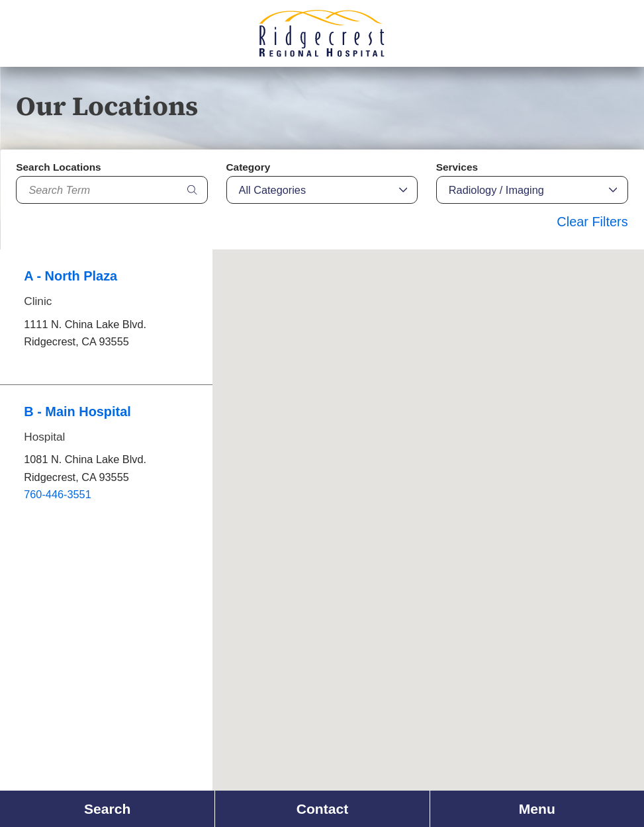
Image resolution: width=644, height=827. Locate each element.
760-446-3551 (58, 494)
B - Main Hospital (77, 412)
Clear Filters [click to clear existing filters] (592, 222)
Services (457, 167)
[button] (489, 310)
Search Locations (58, 167)
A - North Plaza (70, 276)
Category (249, 167)
